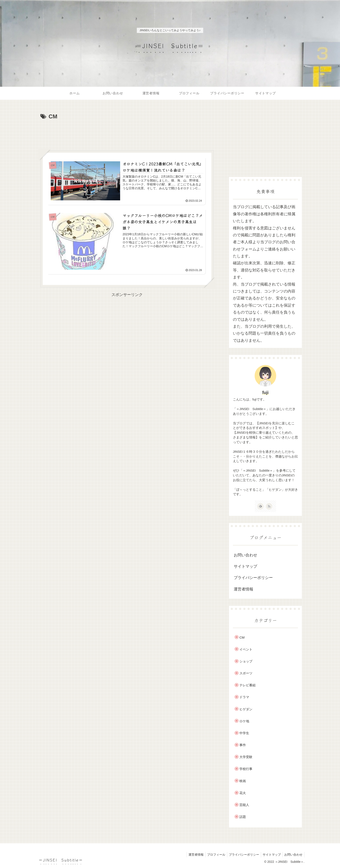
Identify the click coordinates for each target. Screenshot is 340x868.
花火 (243, 793)
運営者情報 (244, 589)
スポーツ (246, 673)
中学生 (244, 733)
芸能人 (244, 805)
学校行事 (246, 769)
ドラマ (244, 697)
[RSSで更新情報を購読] (269, 506)
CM (242, 637)
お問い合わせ (245, 555)
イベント (246, 649)
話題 (243, 817)
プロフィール (212, 855)
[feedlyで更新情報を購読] (260, 506)
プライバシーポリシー (253, 578)
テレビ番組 (248, 685)
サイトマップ (245, 566)
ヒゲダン (246, 709)
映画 (243, 781)
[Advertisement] (127, 134)
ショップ (246, 661)
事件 (243, 745)
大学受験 (246, 757)
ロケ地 (244, 721)
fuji (265, 392)
